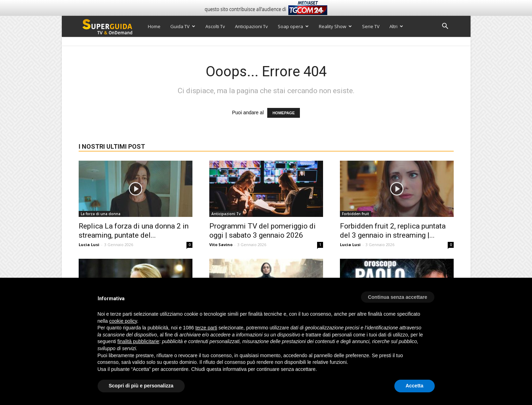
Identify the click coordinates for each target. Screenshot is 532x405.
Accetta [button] (415, 386)
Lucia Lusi (89, 245)
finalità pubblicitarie (138, 341)
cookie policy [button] (123, 321)
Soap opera (293, 26)
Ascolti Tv (215, 26)
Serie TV (371, 26)
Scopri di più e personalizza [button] (141, 386)
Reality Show (335, 26)
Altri (396, 26)
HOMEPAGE (284, 113)
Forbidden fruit (356, 214)
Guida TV (183, 26)
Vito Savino (221, 245)
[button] (445, 27)
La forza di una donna (101, 214)
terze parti (206, 328)
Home (154, 26)
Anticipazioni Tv (251, 26)
